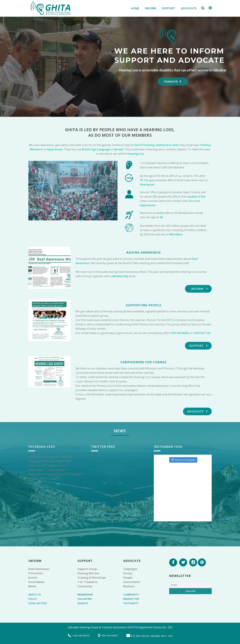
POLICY (33, 599)
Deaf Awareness (39, 569)
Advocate (197, 411)
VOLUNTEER (85, 599)
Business (129, 586)
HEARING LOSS (158, 130)
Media (32, 586)
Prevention (36, 573)
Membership (120, 276)
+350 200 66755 (81, 635)
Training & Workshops (92, 578)
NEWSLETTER (131, 599)
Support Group (87, 569)
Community (85, 586)
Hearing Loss (136, 154)
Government (132, 582)
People (128, 578)
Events (33, 578)
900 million (176, 234)
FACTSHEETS (131, 603)
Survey (128, 573)
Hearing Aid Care (88, 573)
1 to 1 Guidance (88, 582)
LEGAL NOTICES (38, 603)
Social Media (36, 582)
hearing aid (147, 185)
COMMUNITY (131, 594)
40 (161, 217)
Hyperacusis (55, 149)
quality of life (197, 197)
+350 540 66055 (179, 333)
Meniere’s (36, 149)
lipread (118, 149)
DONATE (83, 603)
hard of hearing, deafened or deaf (156, 145)
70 (141, 180)
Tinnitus (205, 145)
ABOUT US (35, 594)
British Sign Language (96, 149)
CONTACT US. (202, 333)
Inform (199, 289)
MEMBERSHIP (85, 594)
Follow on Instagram (183, 460)
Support (198, 346)
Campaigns (130, 569)
